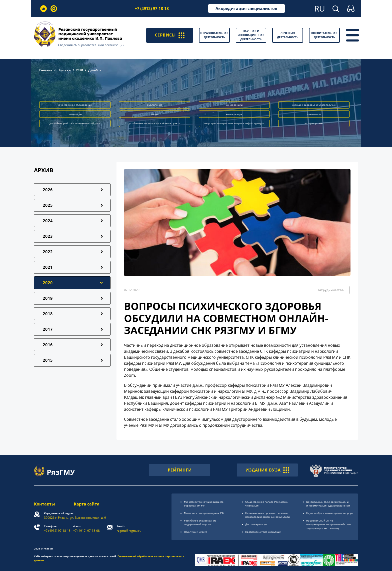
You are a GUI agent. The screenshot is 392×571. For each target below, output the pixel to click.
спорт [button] (154, 114)
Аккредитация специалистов (246, 8)
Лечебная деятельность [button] (288, 35)
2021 (48, 267)
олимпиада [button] (314, 114)
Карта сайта (87, 504)
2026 (48, 190)
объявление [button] (155, 105)
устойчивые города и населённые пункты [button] (155, 123)
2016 (48, 345)
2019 (48, 298)
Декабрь (95, 70)
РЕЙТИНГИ (180, 470)
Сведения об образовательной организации (91, 45)
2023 (48, 236)
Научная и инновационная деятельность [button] (251, 35)
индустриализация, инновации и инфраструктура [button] (234, 123)
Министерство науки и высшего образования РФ (204, 504)
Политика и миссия (196, 532)
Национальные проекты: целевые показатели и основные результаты (268, 515)
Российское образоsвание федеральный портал (200, 522)
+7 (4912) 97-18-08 (86, 529)
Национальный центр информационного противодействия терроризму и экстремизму (329, 524)
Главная (46, 70)
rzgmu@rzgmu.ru (129, 529)
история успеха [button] (314, 123)
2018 (48, 314)
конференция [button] (234, 114)
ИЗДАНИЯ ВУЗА (267, 470)
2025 (48, 205)
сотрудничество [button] (331, 290)
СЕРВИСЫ (170, 35)
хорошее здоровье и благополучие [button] (314, 105)
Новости (64, 70)
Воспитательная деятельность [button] (324, 35)
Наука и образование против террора (330, 513)
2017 (48, 329)
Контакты (44, 504)
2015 (48, 360)
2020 (79, 70)
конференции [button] (234, 105)
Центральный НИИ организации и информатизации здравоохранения (328, 504)
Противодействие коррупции (263, 532)
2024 (48, 221)
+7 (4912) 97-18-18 (152, 8)
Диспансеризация (256, 524)
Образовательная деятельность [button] (214, 35)
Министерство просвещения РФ (204, 513)
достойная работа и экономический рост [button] (75, 123)
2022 (48, 252)
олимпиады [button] (75, 114)
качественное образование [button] (75, 105)
